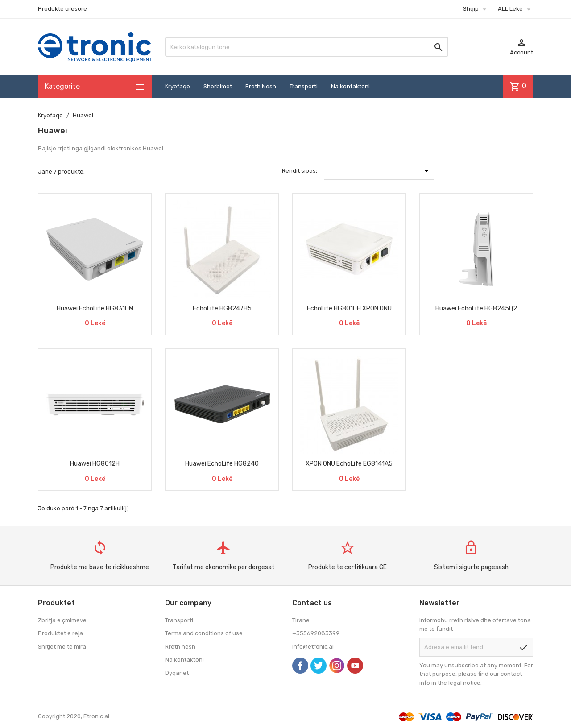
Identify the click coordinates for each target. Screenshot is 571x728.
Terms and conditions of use (204, 633)
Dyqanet (177, 673)
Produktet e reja (60, 633)
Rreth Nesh (261, 86)
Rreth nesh (180, 647)
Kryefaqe (178, 86)
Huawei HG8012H (95, 464)
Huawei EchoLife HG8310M (95, 308)
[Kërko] (307, 47)
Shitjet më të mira (62, 647)
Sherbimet (218, 86)
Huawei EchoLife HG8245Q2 (476, 308)
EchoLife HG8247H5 (222, 308)
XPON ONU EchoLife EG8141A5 (349, 464)
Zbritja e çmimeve (62, 620)
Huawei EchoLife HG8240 (222, 464)
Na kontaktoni (350, 86)
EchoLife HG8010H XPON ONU (349, 308)
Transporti (304, 86)
